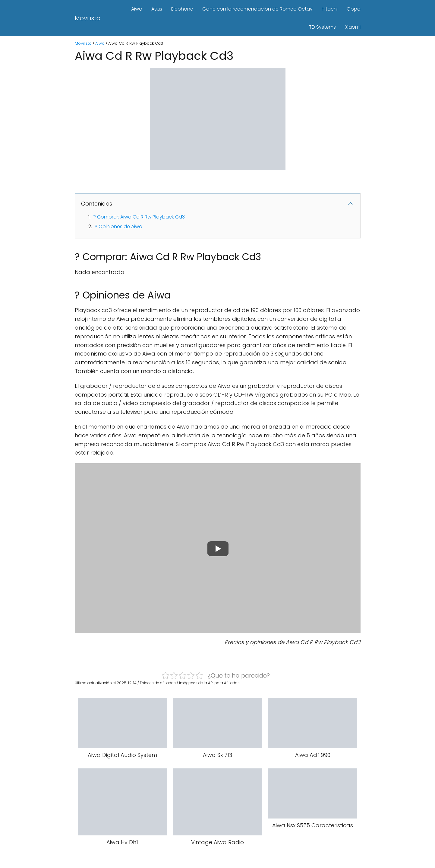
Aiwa (137, 9)
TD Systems (322, 27)
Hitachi (330, 9)
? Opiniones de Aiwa (118, 227)
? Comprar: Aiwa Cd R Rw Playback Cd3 (139, 217)
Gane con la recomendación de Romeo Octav (257, 9)
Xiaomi (353, 27)
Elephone (182, 9)
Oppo (354, 9)
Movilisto (88, 18)
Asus (157, 9)
